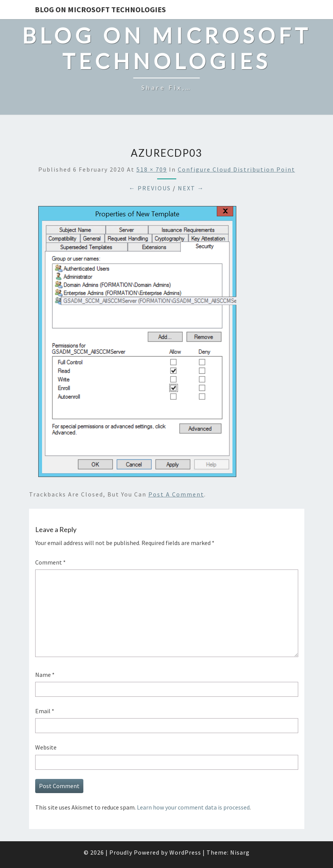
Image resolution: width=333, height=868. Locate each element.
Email (45, 711)
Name (45, 675)
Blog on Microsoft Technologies (100, 9)
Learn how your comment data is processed (193, 807)
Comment (50, 562)
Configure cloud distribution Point (236, 169)
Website (46, 747)
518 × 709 (152, 169)
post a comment (176, 494)
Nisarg (240, 852)
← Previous (150, 188)
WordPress (185, 852)
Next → (191, 188)
